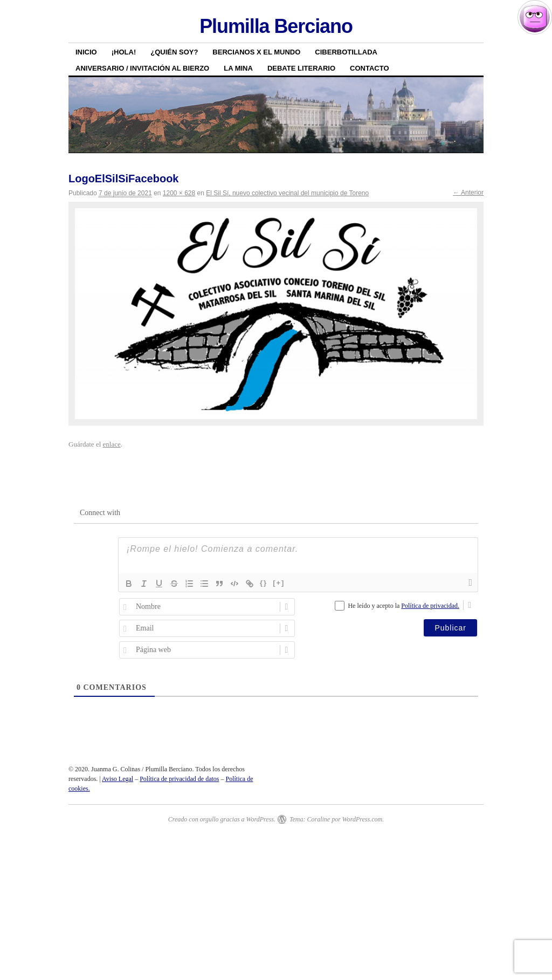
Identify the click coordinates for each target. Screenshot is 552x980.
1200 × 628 (179, 193)
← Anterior (468, 193)
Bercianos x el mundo (256, 52)
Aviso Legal (118, 779)
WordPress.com (362, 819)
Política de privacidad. (430, 606)
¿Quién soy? (174, 52)
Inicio (86, 52)
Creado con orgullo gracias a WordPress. (222, 819)
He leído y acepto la (403, 606)
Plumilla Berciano (276, 26)
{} (264, 583)
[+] (279, 583)
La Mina (238, 68)
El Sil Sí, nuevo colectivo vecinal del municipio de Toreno (287, 193)
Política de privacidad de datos (179, 779)
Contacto (369, 68)
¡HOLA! (124, 52)
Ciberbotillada (346, 52)
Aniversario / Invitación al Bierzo (142, 68)
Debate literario (301, 68)
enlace (112, 444)
